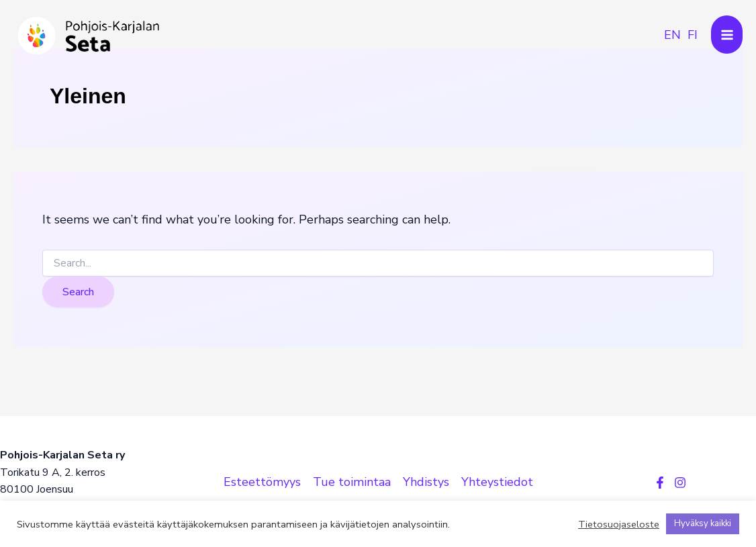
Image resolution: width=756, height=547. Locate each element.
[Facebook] (660, 483)
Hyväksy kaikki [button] (703, 524)
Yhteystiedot (497, 482)
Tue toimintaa (352, 482)
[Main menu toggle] (727, 35)
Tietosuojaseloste (619, 524)
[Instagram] (680, 483)
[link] (672, 35)
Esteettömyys (262, 482)
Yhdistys (426, 482)
